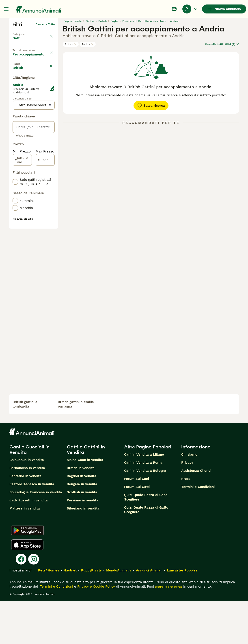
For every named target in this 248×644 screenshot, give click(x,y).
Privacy (187, 506)
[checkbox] (15, 111)
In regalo (24, 68)
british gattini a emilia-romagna (77, 447)
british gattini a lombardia (25, 447)
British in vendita (81, 511)
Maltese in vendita (25, 551)
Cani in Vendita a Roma (143, 506)
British (71, 44)
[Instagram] (34, 602)
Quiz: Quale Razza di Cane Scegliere (146, 540)
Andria (88, 44)
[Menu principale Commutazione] (6, 9)
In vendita (25, 58)
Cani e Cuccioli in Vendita (29, 493)
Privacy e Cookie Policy (96, 630)
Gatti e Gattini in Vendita (86, 493)
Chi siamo (189, 498)
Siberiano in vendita (83, 551)
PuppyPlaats (91, 613)
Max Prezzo (45, 265)
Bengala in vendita (82, 527)
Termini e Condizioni (198, 530)
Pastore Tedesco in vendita (32, 527)
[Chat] (174, 9)
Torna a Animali (23, 31)
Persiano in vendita (83, 543)
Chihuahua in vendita (27, 503)
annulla (50, 90)
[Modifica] (52, 202)
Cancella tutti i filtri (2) (222, 44)
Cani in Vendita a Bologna (145, 514)
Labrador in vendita (25, 519)
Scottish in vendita (82, 535)
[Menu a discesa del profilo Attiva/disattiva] (190, 9)
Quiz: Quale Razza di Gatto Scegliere (146, 553)
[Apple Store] (27, 588)
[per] (45, 273)
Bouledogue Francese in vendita (36, 535)
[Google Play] (27, 573)
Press (186, 522)
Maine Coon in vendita (85, 503)
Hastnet (70, 613)
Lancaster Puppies (182, 613)
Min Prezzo (22, 265)
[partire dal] (22, 273)
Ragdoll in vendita (82, 519)
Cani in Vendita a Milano (144, 498)
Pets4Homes (49, 613)
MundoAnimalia (119, 613)
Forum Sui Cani (137, 522)
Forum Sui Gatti (137, 530)
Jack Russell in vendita (29, 543)
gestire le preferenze (168, 630)
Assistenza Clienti (196, 514)
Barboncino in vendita (27, 511)
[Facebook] (21, 602)
